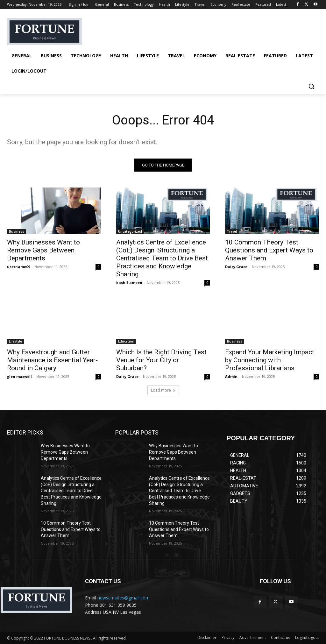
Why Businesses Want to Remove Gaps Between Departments (43, 250)
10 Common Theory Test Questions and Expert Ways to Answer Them (269, 250)
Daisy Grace (236, 267)
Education (126, 341)
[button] (311, 86)
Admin (231, 376)
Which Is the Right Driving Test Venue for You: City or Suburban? (161, 360)
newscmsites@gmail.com (124, 598)
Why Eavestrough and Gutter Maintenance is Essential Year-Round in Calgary (52, 360)
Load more (163, 390)
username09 (18, 267)
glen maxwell (19, 376)
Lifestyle (15, 341)
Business (17, 231)
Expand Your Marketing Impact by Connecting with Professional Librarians (270, 360)
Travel (232, 231)
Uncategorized (130, 231)
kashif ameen (129, 283)
